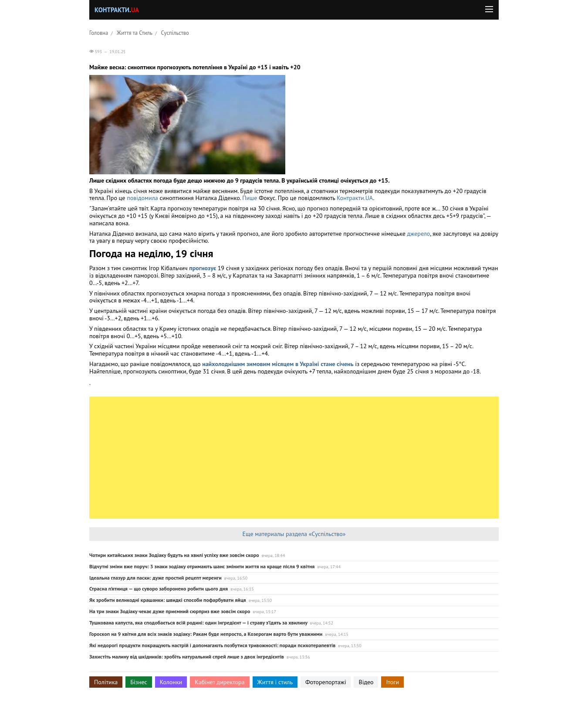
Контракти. (117, 10)
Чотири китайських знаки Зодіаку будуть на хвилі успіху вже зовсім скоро (174, 555)
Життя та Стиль (135, 33)
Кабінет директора (220, 682)
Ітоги (392, 682)
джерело (419, 234)
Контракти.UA (355, 198)
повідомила (142, 198)
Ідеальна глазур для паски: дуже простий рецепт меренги (155, 578)
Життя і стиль (275, 682)
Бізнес (139, 682)
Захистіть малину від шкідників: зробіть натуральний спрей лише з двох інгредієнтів (187, 657)
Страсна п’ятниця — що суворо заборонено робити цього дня (159, 589)
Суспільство (175, 33)
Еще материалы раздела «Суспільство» (294, 534)
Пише (250, 198)
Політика (106, 682)
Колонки (171, 682)
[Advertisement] (294, 458)
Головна (99, 33)
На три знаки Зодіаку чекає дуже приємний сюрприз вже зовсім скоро (170, 611)
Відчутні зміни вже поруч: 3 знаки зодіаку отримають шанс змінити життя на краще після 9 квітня (202, 566)
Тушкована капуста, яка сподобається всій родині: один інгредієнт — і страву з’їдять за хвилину (198, 623)
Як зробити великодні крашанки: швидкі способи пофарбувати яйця (168, 600)
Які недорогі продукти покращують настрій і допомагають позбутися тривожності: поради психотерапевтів (212, 645)
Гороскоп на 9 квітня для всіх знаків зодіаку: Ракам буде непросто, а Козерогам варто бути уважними (206, 634)
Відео (366, 682)
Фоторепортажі (326, 682)
